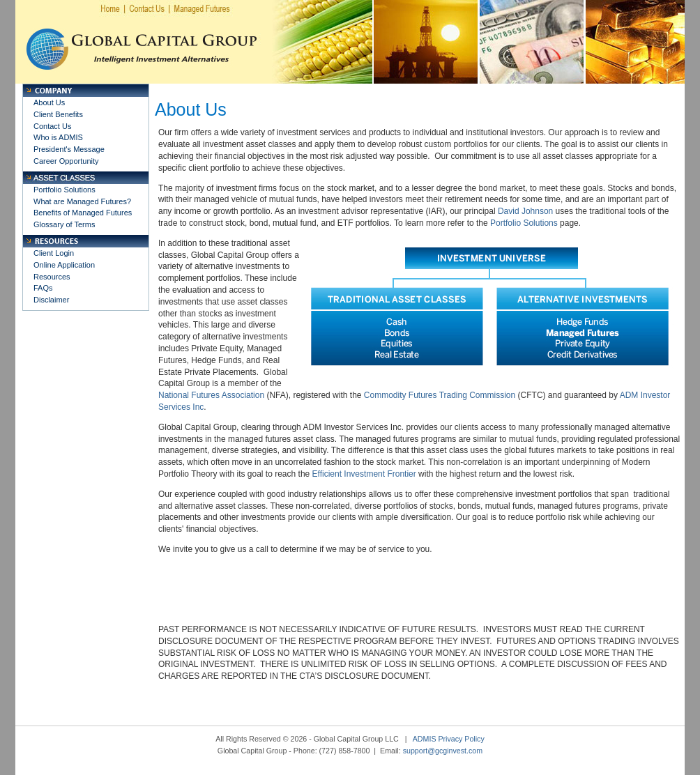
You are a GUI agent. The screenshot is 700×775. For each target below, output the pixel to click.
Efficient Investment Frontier (364, 474)
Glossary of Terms (64, 224)
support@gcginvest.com (443, 751)
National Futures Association (211, 395)
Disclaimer (51, 300)
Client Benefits (58, 114)
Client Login (54, 253)
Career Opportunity (66, 161)
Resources (52, 277)
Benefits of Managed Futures (83, 213)
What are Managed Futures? (82, 201)
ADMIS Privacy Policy (449, 739)
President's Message (69, 149)
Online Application (64, 265)
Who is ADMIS (58, 137)
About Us (49, 102)
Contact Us (52, 126)
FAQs (43, 288)
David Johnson (525, 211)
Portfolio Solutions (64, 190)
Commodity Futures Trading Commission (440, 395)
